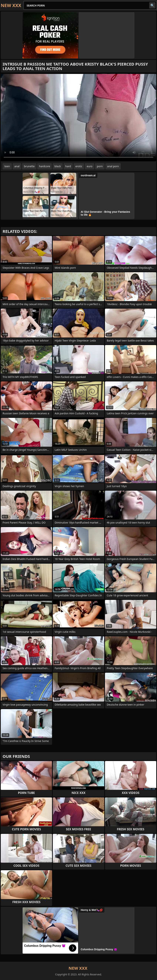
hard (68, 166)
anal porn (113, 166)
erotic (79, 166)
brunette (29, 166)
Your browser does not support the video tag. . (78, 118)
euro (90, 166)
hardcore (45, 166)
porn (100, 166)
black (58, 166)
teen (7, 166)
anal (17, 166)
